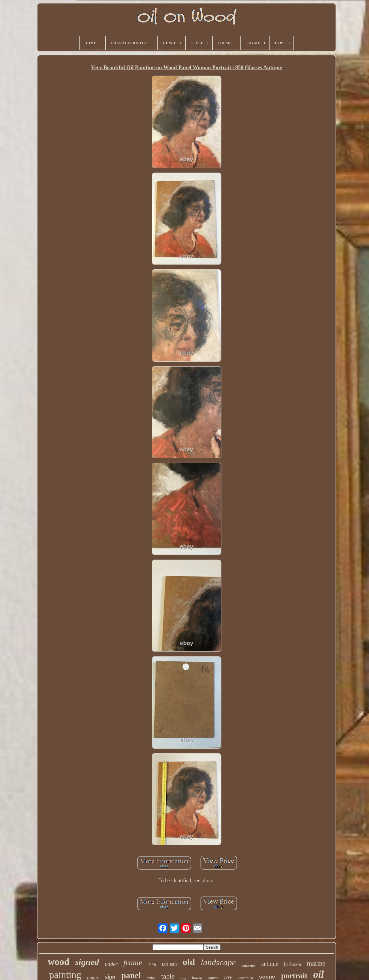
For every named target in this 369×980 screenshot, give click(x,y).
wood (59, 962)
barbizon (292, 964)
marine (316, 963)
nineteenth (248, 966)
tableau (170, 964)
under (111, 964)
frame (133, 963)
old (189, 962)
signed (87, 962)
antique (270, 964)
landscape (218, 962)
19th (152, 965)
